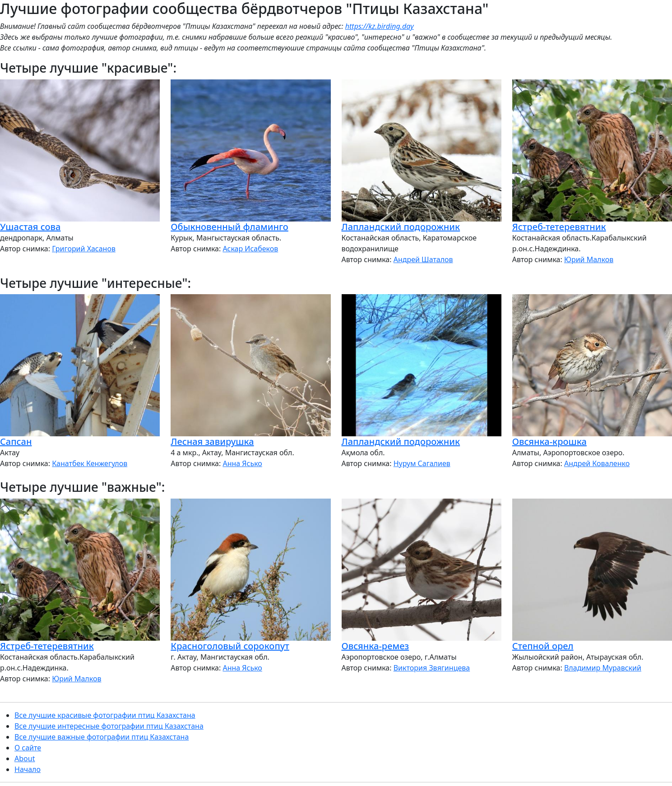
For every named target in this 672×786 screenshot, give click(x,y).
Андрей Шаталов (423, 259)
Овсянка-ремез (375, 646)
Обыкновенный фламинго (229, 227)
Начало (28, 769)
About (25, 758)
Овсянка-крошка (549, 442)
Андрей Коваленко (597, 463)
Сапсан (16, 442)
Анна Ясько (242, 463)
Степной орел (543, 646)
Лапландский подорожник (401, 227)
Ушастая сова (30, 227)
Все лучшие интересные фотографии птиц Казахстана (109, 726)
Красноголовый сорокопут (230, 646)
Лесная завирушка (212, 442)
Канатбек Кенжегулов (90, 463)
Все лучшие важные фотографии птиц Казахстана (102, 737)
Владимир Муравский (603, 668)
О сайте (28, 748)
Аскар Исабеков (250, 249)
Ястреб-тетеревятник (559, 227)
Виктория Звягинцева (432, 668)
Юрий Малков (589, 259)
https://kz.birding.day (380, 26)
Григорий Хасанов (84, 249)
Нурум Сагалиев (422, 463)
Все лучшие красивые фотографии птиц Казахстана (105, 715)
